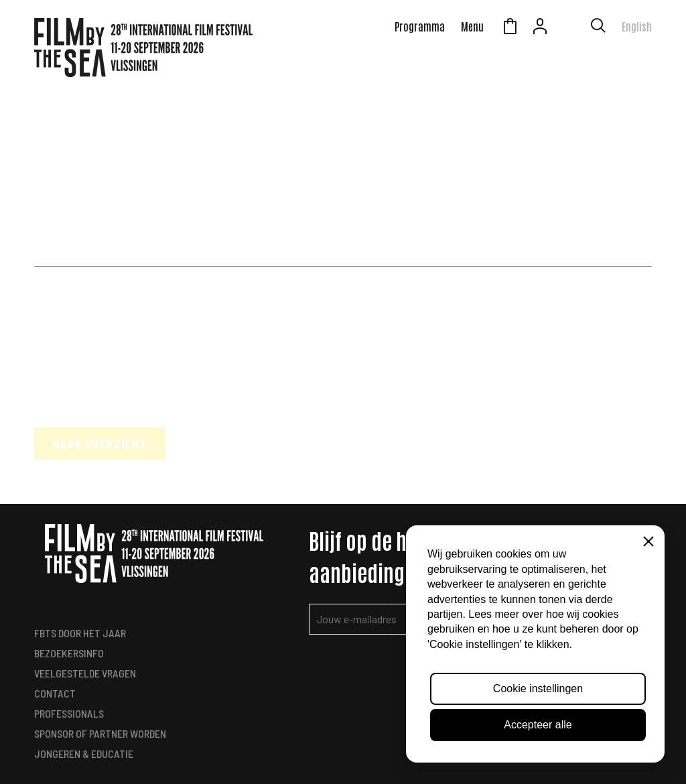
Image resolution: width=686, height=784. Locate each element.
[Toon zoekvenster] (598, 28)
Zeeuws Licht (570, 28)
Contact (55, 693)
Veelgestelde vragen (85, 673)
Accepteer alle (538, 725)
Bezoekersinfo (69, 653)
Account (540, 28)
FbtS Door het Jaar (80, 633)
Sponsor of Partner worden (100, 733)
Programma (420, 26)
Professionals (69, 713)
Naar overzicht (100, 444)
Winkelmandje (510, 28)
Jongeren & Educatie (84, 754)
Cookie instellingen (538, 689)
